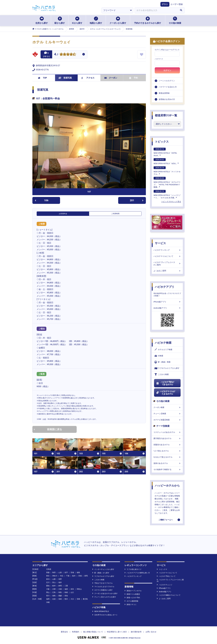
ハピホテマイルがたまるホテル (166, 393)
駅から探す (60, 20)
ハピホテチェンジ (164, 585)
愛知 (48, 586)
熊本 (66, 599)
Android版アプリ (167, 308)
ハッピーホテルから (167, 486)
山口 (72, 592)
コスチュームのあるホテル (167, 432)
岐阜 (54, 586)
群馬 (86, 576)
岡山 (48, 592)
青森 (48, 573)
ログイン (167, 70)
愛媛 (60, 596)
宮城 (72, 573)
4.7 (56, 55)
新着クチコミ (131, 605)
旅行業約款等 (136, 632)
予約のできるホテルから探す (148, 20)
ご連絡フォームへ (166, 520)
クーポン (111, 78)
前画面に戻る (48, 429)
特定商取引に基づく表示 (117, 632)
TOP (42, 78)
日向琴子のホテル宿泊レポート (105, 615)
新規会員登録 (164, 93)
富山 (54, 582)
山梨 (54, 579)
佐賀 (54, 599)
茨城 (80, 576)
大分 (72, 599)
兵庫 (54, 589)
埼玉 (62, 576)
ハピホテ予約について (166, 576)
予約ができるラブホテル (102, 583)
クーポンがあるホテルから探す (105, 593)
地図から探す (96, 20)
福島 (78, 573)
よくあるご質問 (167, 271)
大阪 (48, 589)
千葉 (68, 576)
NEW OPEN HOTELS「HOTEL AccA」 (165, 152)
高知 (66, 596)
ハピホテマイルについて (167, 256)
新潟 (48, 579)
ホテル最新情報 (131, 601)
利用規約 (76, 632)
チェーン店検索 (167, 414)
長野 (60, 579)
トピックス (162, 142)
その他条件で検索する (167, 469)
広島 (54, 592)
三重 (66, 586)
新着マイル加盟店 (132, 594)
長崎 (60, 599)
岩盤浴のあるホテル (167, 445)
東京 (48, 576)
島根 (66, 592)
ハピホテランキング (167, 250)
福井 (60, 582)
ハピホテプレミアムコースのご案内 (167, 264)
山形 (60, 573)
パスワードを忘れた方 (168, 87)
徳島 (54, 596)
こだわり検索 (162, 375)
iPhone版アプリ (167, 302)
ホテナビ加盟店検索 (167, 420)
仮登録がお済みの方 (167, 99)
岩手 (66, 573)
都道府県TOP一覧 (166, 115)
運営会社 (64, 632)
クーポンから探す (118, 20)
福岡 (48, 599)
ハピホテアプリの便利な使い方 (137, 573)
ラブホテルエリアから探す (167, 368)
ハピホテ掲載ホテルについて (169, 595)
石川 (48, 582)
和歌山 (79, 589)
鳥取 (60, 592)
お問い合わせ (151, 632)
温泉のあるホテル (167, 463)
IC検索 (159, 356)
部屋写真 (65, 78)
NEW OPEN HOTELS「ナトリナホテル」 (167, 171)
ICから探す (77, 20)
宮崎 (78, 599)
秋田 (54, 573)
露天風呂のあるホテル (167, 438)
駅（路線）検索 (163, 362)
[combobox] (156, 10)
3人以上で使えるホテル (167, 457)
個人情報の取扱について (93, 632)
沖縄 (48, 602)
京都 (60, 589)
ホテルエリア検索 (163, 350)
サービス (160, 243)
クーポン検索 (167, 407)
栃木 (74, 576)
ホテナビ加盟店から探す (102, 590)
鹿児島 (85, 599)
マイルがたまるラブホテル (103, 587)
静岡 (60, 586)
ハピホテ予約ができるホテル (165, 383)
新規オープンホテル (133, 591)
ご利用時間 (115, 214)
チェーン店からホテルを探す (104, 597)
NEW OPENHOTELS (101, 611)
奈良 (72, 589)
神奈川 (55, 576)
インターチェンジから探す (103, 569)
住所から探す (42, 20)
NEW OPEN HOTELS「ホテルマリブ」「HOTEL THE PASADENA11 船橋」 (167, 182)
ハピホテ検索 (163, 343)
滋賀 (66, 589)
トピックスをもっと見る (171, 202)
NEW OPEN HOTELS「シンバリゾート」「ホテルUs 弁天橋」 (167, 194)
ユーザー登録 (176, 4)
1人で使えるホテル (167, 451)
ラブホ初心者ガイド (133, 569)
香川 (48, 596)
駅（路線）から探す (101, 573)
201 (137, 200)
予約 (134, 78)
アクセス (88, 78)
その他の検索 (175, 20)
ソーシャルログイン (167, 81)
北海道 (49, 569)
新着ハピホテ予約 (132, 598)
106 (42, 200)
